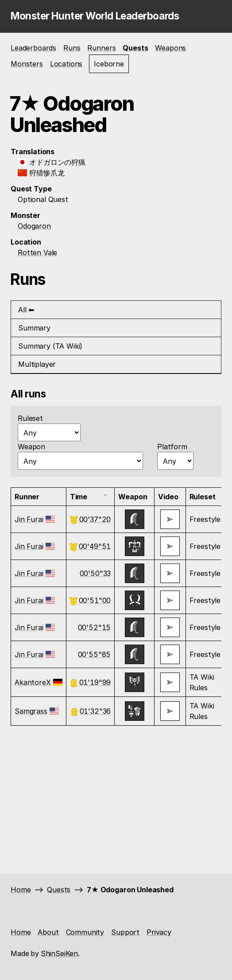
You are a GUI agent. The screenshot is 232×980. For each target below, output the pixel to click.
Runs (72, 48)
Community (85, 932)
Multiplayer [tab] (37, 364)
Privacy (159, 932)
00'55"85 (95, 654)
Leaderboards (33, 48)
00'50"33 (95, 573)
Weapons (170, 48)
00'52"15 (95, 627)
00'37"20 (95, 519)
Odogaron (34, 226)
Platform (172, 447)
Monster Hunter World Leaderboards (95, 16)
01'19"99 (95, 682)
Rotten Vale (37, 253)
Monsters (27, 64)
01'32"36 (95, 711)
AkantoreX (33, 682)
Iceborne (109, 64)
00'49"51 (95, 546)
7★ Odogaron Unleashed (130, 890)
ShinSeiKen (59, 953)
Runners (101, 48)
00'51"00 (95, 600)
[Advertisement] (116, 798)
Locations (66, 64)
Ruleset (30, 418)
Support (125, 932)
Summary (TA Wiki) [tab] (50, 346)
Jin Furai (29, 519)
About (48, 932)
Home (21, 890)
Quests (135, 48)
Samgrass (31, 711)
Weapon (31, 447)
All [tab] (22, 310)
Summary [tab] (34, 328)
